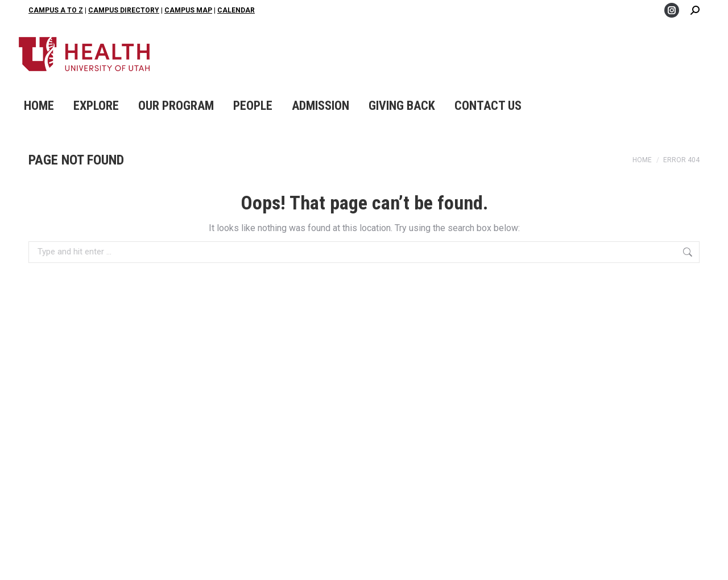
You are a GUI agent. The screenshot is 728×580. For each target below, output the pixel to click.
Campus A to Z (56, 10)
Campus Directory (124, 10)
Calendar (236, 10)
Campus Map (188, 10)
